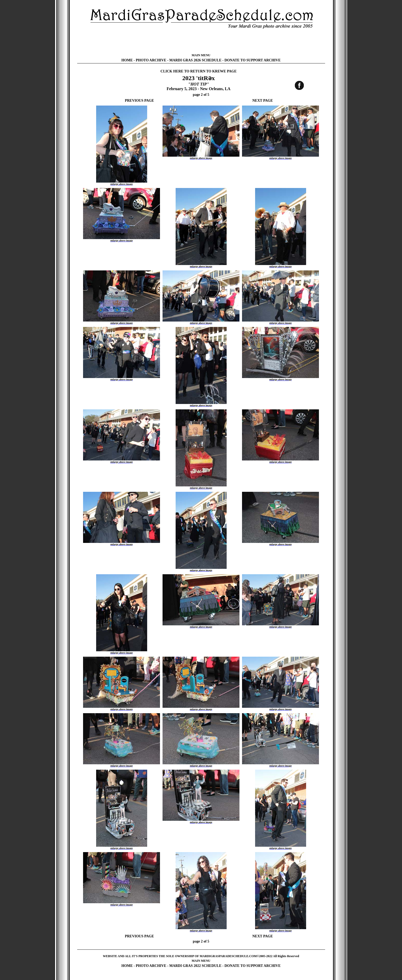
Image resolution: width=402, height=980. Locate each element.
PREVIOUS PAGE (139, 101)
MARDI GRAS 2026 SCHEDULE (195, 60)
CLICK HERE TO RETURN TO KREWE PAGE (199, 71)
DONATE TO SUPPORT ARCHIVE (252, 60)
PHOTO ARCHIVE (151, 60)
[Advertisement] (201, 41)
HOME (127, 60)
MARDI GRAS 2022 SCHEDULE (195, 966)
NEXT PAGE (263, 101)
